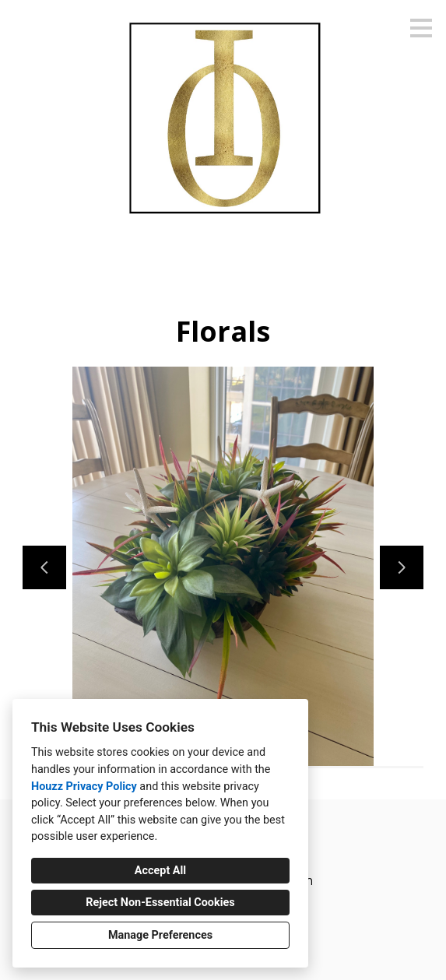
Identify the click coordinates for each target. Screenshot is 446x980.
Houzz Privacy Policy (84, 787)
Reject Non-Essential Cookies (160, 903)
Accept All (160, 871)
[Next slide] (402, 567)
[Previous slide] (44, 567)
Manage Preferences (160, 935)
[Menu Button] (421, 28)
